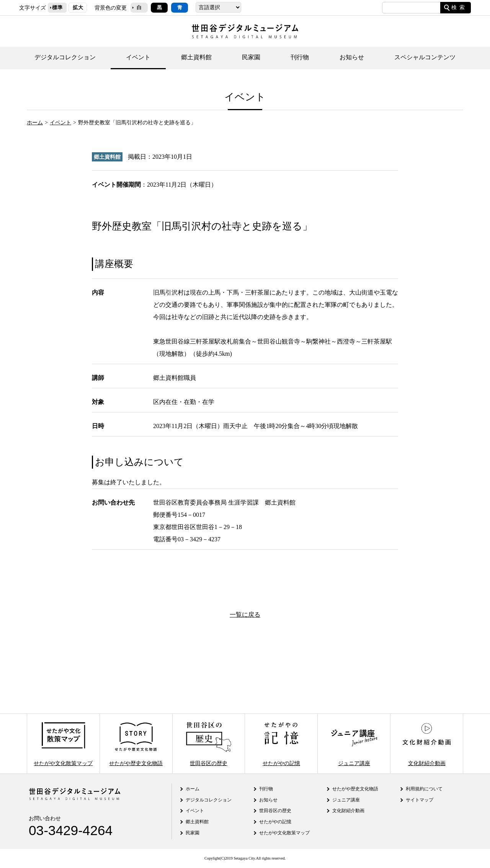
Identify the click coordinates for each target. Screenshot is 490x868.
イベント (138, 57)
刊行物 (300, 57)
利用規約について (424, 789)
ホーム (35, 122)
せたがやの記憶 (281, 743)
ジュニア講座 (354, 743)
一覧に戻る (245, 615)
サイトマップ (420, 800)
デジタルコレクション (65, 57)
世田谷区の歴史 (209, 743)
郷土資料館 (196, 57)
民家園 (251, 57)
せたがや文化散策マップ (63, 743)
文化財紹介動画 (426, 743)
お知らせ (352, 57)
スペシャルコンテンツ (425, 57)
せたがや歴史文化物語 (136, 743)
